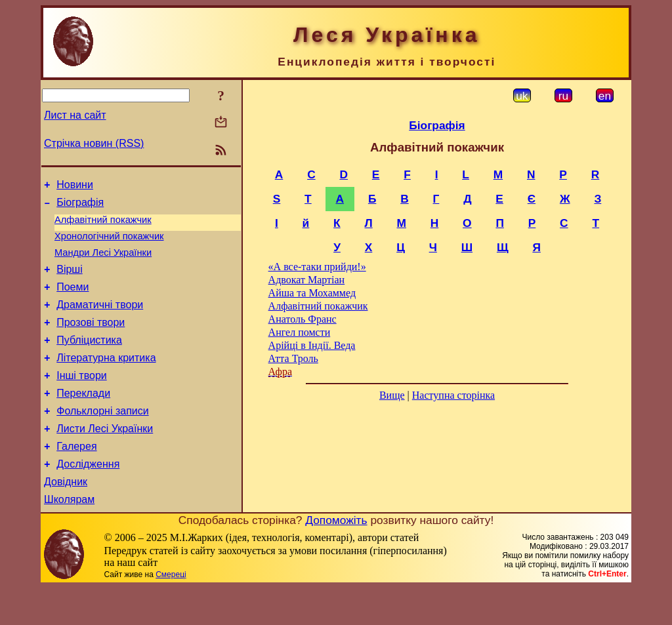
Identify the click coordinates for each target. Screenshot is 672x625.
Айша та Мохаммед (312, 293)
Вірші (70, 281)
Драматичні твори (100, 320)
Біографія (80, 206)
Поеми (73, 301)
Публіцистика (89, 360)
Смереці (171, 612)
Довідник (66, 517)
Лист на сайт (75, 115)
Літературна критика (106, 379)
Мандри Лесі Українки (103, 262)
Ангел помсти (300, 332)
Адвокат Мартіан (307, 280)
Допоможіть (336, 557)
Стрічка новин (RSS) (94, 143)
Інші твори (82, 399)
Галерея (76, 478)
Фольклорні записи (102, 438)
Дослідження (88, 497)
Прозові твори (91, 340)
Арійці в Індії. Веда (312, 345)
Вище (392, 395)
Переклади (83, 419)
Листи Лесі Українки (105, 458)
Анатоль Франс (303, 319)
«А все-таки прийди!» (317, 267)
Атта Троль (293, 358)
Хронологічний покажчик (109, 244)
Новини (75, 187)
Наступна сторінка (453, 395)
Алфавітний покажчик (103, 226)
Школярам (69, 537)
